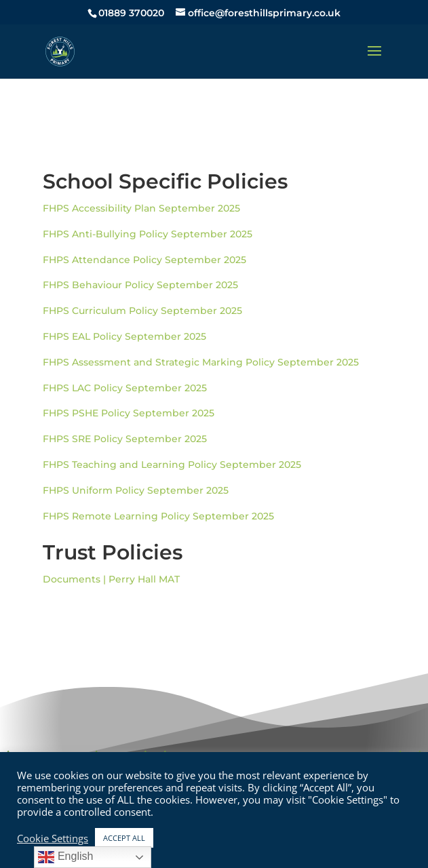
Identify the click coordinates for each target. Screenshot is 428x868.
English (65, 857)
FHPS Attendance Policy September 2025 (144, 260)
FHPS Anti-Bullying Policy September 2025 (148, 234)
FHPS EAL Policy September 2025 (124, 336)
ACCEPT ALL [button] (124, 838)
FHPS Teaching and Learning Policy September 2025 (172, 465)
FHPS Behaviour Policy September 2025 (140, 285)
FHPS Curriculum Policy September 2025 (142, 311)
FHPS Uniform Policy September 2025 (136, 490)
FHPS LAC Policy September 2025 (125, 388)
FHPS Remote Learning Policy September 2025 (158, 516)
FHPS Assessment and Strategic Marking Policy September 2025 (201, 362)
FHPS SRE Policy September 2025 (125, 439)
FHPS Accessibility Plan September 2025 (141, 208)
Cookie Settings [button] (53, 838)
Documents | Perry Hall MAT (111, 579)
